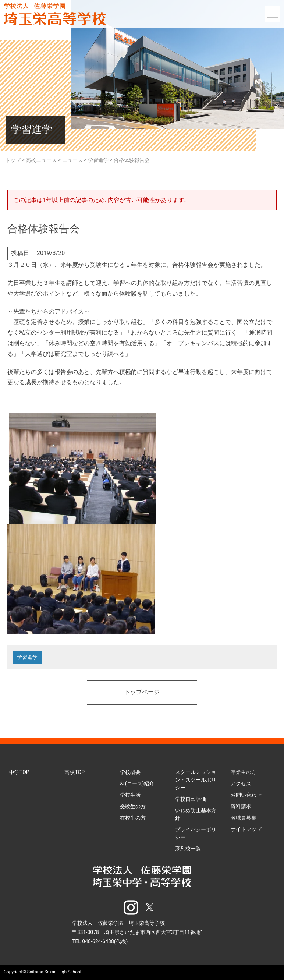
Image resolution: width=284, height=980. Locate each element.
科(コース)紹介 (137, 783)
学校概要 (130, 772)
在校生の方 (133, 818)
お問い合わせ (246, 795)
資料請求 (241, 806)
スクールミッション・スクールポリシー (196, 780)
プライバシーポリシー (196, 833)
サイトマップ (246, 829)
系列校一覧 (188, 849)
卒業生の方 (244, 772)
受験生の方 (133, 806)
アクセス (241, 783)
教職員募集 (244, 818)
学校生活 (130, 795)
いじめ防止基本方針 (196, 814)
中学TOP (19, 772)
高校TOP (74, 772)
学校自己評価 (191, 799)
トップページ (142, 693)
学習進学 (27, 657)
